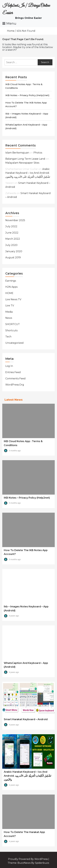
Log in (9, 366)
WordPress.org (15, 385)
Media (9, 312)
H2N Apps (11, 287)
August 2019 (13, 257)
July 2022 (11, 226)
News (9, 318)
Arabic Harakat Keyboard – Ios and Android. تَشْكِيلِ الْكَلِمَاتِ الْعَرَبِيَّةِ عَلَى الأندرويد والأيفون (28, 173)
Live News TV (13, 299)
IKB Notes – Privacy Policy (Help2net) (27, 95)
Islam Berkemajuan (17, 153)
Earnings (11, 281)
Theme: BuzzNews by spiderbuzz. (29, 863)
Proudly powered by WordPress (28, 859)
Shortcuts (11, 330)
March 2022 (13, 239)
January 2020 (14, 251)
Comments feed (15, 379)
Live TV (10, 306)
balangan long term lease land (25, 159)
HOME (9, 293)
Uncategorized (14, 343)
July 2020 (11, 245)
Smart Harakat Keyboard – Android (26, 719)
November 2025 (15, 220)
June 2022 (12, 233)
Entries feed (13, 372)
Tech (8, 337)
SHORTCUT (13, 324)
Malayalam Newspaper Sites (22, 163)
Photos (38, 153)
